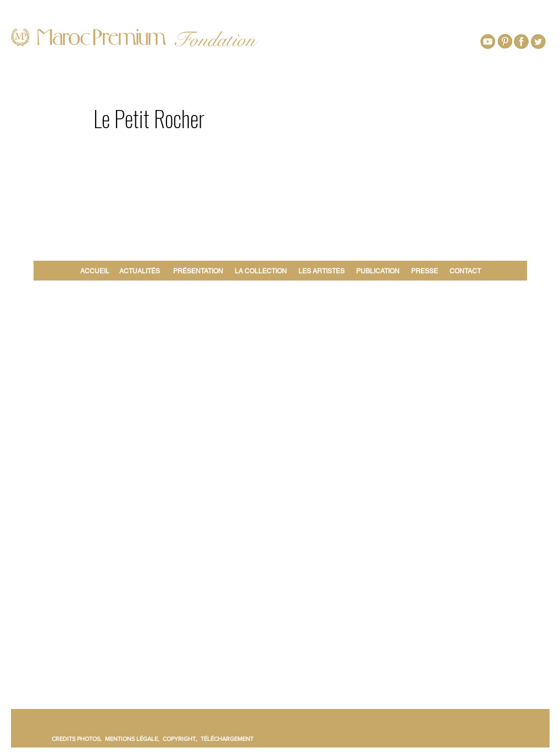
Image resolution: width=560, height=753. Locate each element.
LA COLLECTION (261, 271)
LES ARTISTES (321, 271)
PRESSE (425, 271)
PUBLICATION (378, 271)
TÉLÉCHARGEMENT (227, 739)
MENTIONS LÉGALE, (134, 739)
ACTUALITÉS (140, 271)
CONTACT (465, 271)
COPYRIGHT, (182, 739)
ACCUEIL (96, 271)
